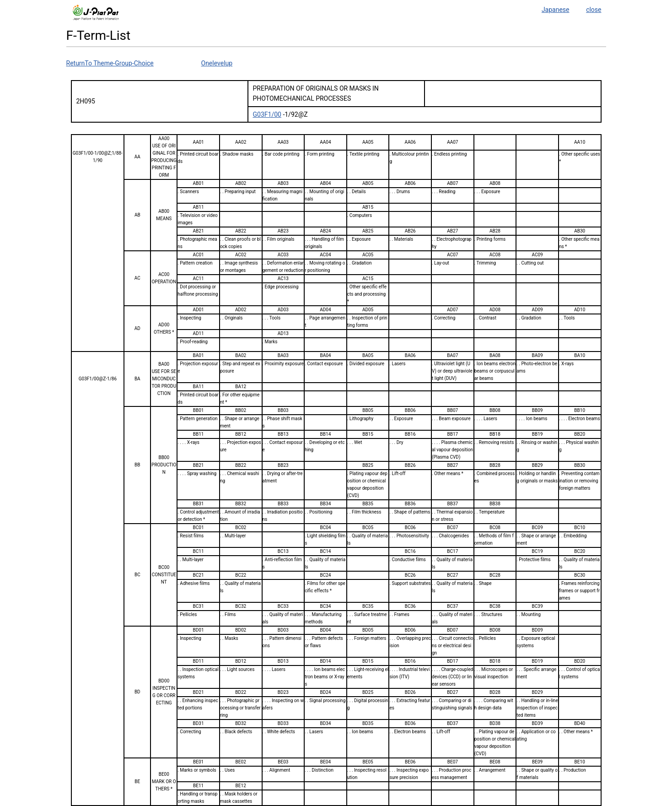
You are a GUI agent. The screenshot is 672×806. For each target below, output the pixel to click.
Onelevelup (217, 63)
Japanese (556, 10)
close (594, 10)
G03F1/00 (267, 114)
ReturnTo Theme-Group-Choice (110, 63)
